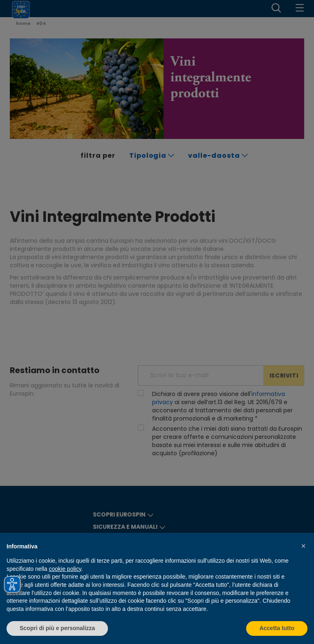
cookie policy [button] (65, 569)
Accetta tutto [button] (277, 628)
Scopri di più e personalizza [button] (57, 628)
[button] (303, 546)
